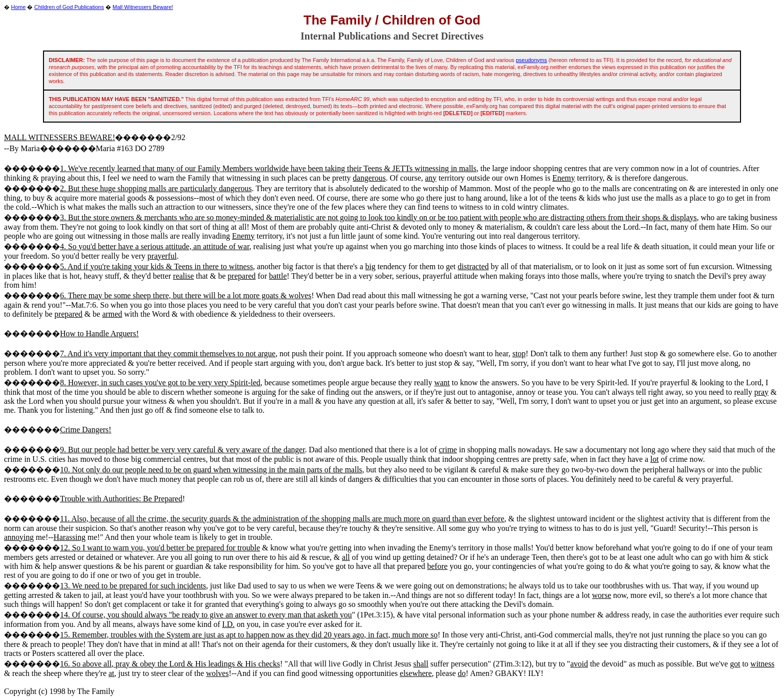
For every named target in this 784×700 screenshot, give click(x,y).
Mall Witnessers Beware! (143, 7)
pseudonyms (531, 60)
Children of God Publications (69, 7)
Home (18, 7)
